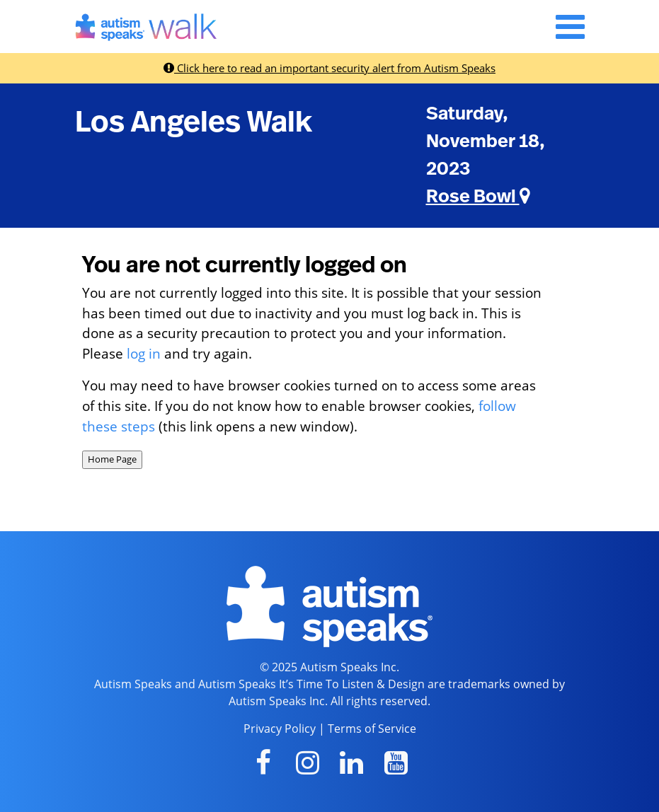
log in (144, 353)
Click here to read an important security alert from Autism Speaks (329, 68)
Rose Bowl (478, 197)
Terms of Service (372, 729)
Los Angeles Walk (194, 122)
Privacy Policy (280, 729)
